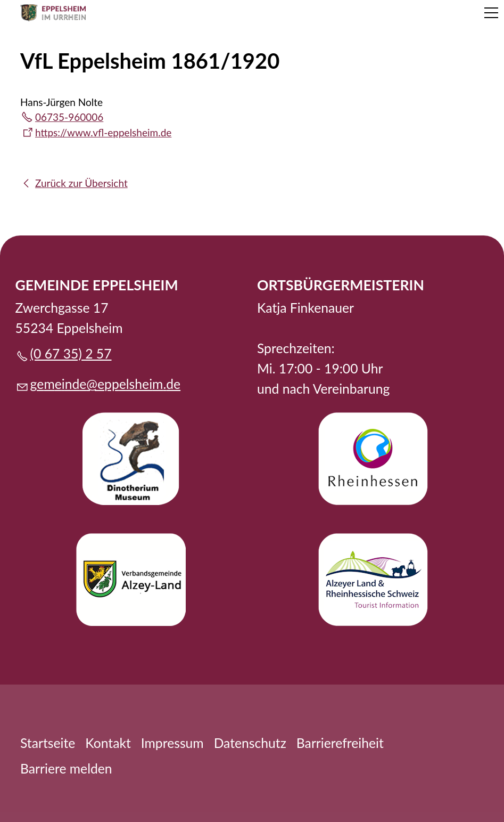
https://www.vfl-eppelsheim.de (103, 132)
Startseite (48, 743)
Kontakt (108, 743)
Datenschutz (250, 743)
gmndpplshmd (106, 384)
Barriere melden (66, 768)
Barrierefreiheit (340, 743)
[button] (491, 13)
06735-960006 (69, 117)
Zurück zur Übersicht (81, 183)
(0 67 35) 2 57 (71, 353)
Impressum (172, 743)
